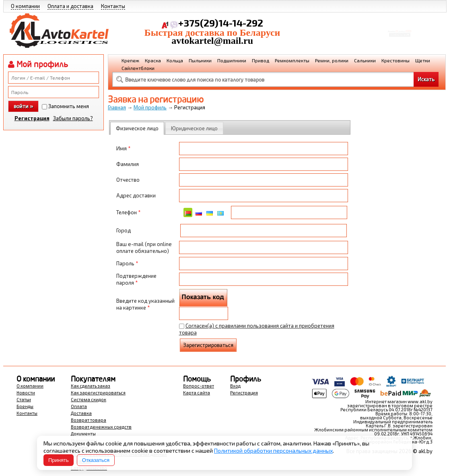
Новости (26, 393)
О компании (25, 6)
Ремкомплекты (292, 60)
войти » (23, 106)
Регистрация (32, 118)
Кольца (175, 60)
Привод (261, 60)
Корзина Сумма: (400, 27)
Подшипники (232, 60)
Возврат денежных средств (101, 427)
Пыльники (200, 60)
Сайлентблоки (138, 68)
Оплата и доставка (70, 6)
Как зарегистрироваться (98, 393)
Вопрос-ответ (199, 386)
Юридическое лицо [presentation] (194, 128)
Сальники (365, 60)
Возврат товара (89, 420)
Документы (83, 434)
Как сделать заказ (91, 386)
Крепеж (130, 60)
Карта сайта (197, 393)
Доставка (81, 413)
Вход (235, 386)
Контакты (113, 6)
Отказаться (96, 460)
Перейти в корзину (400, 38)
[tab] (137, 128)
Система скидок (89, 399)
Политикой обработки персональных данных (273, 450)
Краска (153, 60)
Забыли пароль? (73, 118)
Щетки (423, 60)
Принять (59, 460)
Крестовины (395, 60)
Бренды (25, 406)
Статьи (24, 399)
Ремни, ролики (332, 60)
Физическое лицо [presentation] (137, 128)
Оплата (79, 406)
